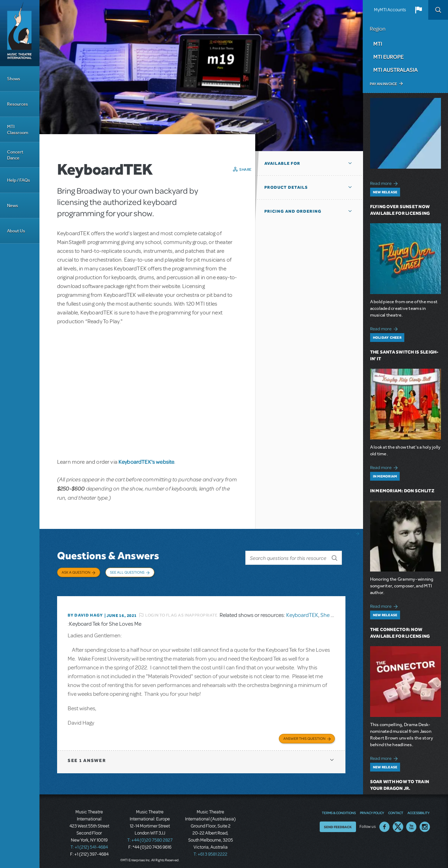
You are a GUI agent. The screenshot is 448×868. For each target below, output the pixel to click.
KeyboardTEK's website (146, 462)
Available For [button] (282, 163)
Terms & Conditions (339, 809)
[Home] (20, 33)
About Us (16, 231)
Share (246, 169)
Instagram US (425, 823)
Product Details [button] (286, 187)
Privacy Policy (372, 809)
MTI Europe (388, 57)
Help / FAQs (19, 180)
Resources (17, 104)
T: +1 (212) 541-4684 (89, 843)
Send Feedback (338, 823)
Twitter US (398, 823)
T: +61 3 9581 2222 (210, 850)
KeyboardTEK (302, 612)
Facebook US (385, 823)
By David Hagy (85, 612)
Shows (14, 79)
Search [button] (438, 10)
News (13, 205)
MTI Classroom (18, 130)
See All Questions (127, 572)
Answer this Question (304, 735)
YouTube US (411, 823)
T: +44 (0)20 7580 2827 (150, 836)
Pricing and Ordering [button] (293, 211)
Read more (385, 183)
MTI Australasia (395, 70)
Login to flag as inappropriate (181, 612)
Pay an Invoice (383, 84)
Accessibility (418, 809)
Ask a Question (76, 572)
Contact (396, 809)
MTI (378, 44)
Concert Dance (15, 155)
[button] (418, 10)
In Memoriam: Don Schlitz (402, 491)
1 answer (87, 757)
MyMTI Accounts (390, 10)
